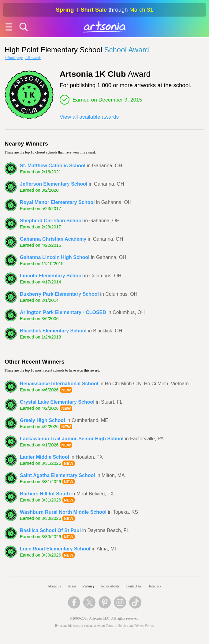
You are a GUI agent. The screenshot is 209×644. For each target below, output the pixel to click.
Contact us (134, 586)
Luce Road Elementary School (55, 549)
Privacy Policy (144, 625)
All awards (33, 58)
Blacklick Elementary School (53, 331)
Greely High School (43, 420)
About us (54, 586)
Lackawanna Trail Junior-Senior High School (72, 439)
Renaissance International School (59, 384)
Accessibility (110, 586)
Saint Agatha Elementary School (58, 475)
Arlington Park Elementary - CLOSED (63, 312)
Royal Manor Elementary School (57, 202)
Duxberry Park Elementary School (59, 294)
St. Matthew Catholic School (53, 166)
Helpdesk (154, 586)
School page (14, 58)
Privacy (88, 586)
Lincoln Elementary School (51, 276)
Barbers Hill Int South (45, 494)
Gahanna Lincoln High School (55, 257)
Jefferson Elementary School (54, 184)
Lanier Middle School (45, 457)
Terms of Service (117, 625)
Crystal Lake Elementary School (57, 402)
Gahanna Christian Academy (53, 239)
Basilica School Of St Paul (50, 530)
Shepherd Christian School (51, 221)
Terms (72, 586)
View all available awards (89, 117)
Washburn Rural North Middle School (63, 512)
